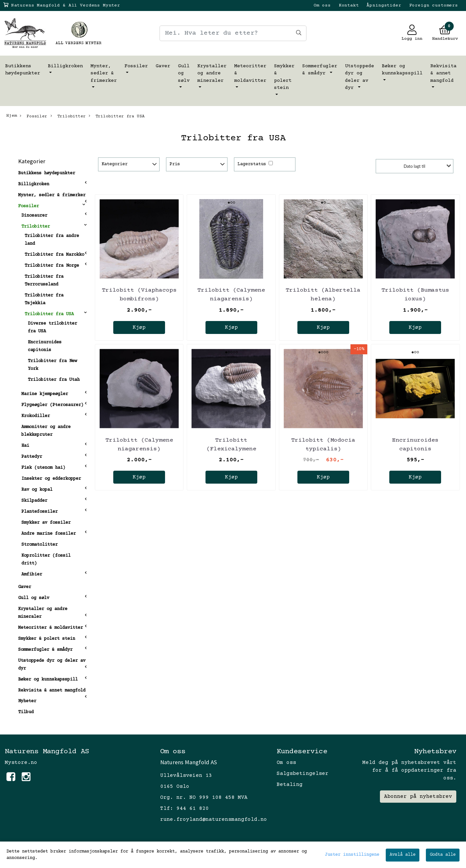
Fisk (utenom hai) (43, 468)
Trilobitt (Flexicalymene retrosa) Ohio (231, 449)
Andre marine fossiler (49, 534)
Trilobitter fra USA (117, 116)
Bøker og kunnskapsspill (402, 70)
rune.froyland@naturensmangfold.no (214, 820)
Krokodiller (36, 416)
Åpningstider (384, 5)
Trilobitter (68, 116)
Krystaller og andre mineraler (212, 73)
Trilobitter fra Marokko (54, 255)
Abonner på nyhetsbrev (418, 797)
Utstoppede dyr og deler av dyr (360, 77)
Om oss (322, 5)
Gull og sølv (184, 73)
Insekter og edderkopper (51, 479)
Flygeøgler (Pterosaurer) (52, 405)
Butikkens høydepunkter (23, 70)
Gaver (163, 66)
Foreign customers (434, 5)
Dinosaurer (34, 216)
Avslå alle (403, 855)
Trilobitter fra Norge (52, 266)
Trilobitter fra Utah (54, 380)
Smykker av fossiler (46, 523)
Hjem (12, 116)
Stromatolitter (39, 545)
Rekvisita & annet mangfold (444, 73)
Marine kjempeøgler (45, 394)
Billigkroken (65, 66)
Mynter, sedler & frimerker (104, 73)
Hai (25, 446)
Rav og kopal (37, 490)
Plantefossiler (39, 512)
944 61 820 (193, 809)
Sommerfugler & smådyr (320, 70)
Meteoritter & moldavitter (250, 73)
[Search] (233, 33)
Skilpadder (34, 501)
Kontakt (349, 5)
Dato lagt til (414, 166)
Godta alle (443, 855)
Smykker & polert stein (284, 77)
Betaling (290, 785)
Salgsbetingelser (303, 774)
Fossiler (136, 66)
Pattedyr (32, 457)
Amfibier (32, 574)
